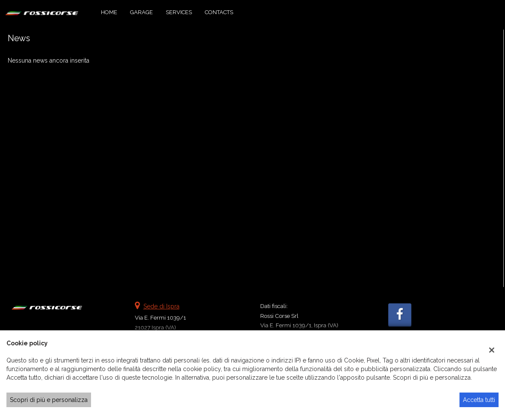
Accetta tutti (479, 400)
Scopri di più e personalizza (49, 400)
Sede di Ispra (161, 306)
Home (109, 12)
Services (179, 12)
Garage (141, 12)
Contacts (219, 12)
